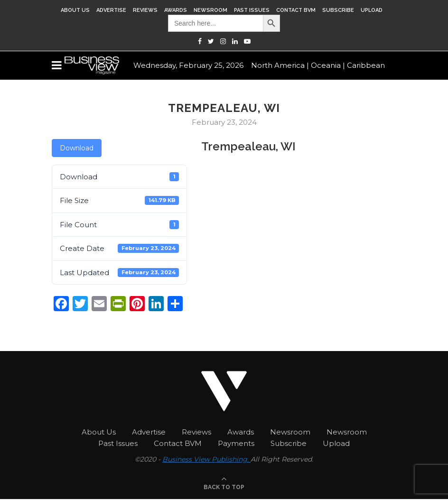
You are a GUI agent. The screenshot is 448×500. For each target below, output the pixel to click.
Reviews (145, 10)
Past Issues (252, 10)
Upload (372, 10)
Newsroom (210, 10)
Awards (176, 10)
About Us (75, 10)
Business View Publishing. (206, 459)
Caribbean (366, 65)
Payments (236, 443)
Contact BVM (296, 10)
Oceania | (328, 65)
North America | (280, 65)
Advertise (111, 10)
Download (77, 148)
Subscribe (338, 10)
